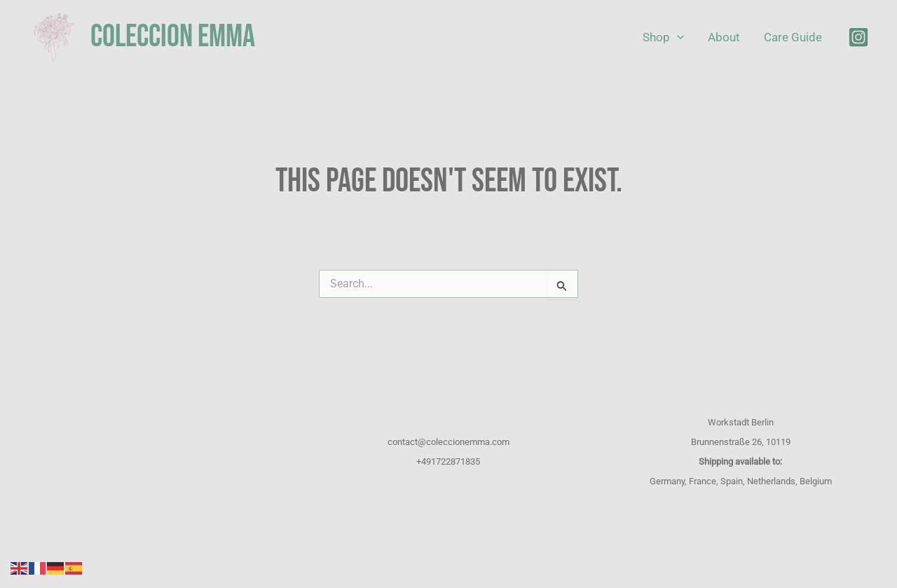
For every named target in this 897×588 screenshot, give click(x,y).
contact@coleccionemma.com (448, 442)
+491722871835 (448, 461)
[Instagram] (858, 37)
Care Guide (793, 37)
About (724, 37)
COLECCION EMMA (173, 37)
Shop (663, 37)
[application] (677, 37)
